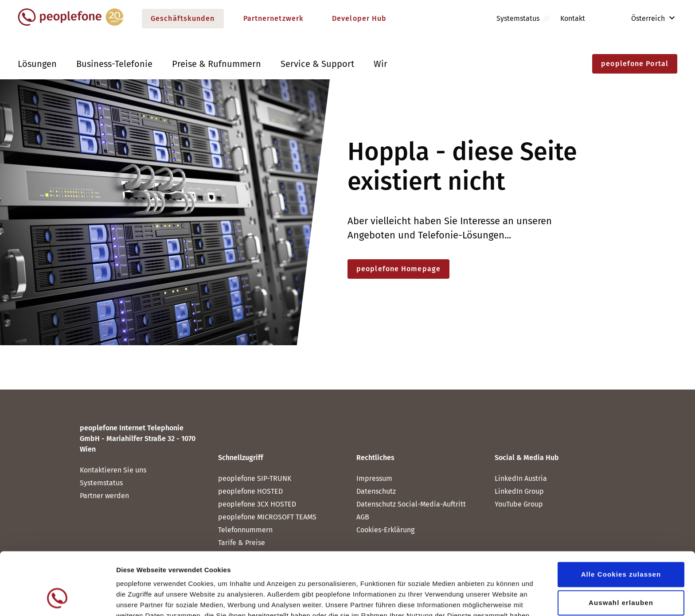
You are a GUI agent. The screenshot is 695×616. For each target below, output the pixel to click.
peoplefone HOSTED (250, 491)
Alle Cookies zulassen (621, 518)
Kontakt (573, 18)
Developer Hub (359, 18)
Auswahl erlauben (621, 546)
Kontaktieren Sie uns (113, 470)
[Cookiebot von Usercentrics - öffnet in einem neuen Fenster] (57, 599)
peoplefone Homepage (398, 269)
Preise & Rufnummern (217, 64)
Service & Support (317, 64)
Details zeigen (471, 598)
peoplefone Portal (635, 64)
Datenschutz (261, 570)
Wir (381, 64)
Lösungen (37, 64)
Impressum (374, 478)
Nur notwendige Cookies (621, 575)
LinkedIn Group (519, 491)
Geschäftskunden (183, 18)
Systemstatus (101, 483)
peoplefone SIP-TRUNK (255, 478)
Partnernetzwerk (274, 18)
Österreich (642, 18)
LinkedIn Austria (521, 478)
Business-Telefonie (114, 64)
